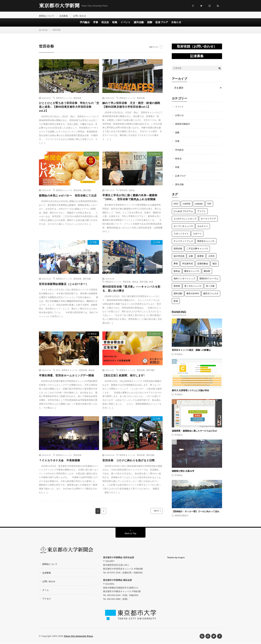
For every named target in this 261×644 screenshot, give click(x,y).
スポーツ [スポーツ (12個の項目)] (197, 237)
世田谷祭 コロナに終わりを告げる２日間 (132, 475)
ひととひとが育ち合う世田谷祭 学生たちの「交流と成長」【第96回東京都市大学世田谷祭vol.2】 (68, 111)
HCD (58, 381)
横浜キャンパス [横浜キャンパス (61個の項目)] (192, 274)
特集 (115, 25)
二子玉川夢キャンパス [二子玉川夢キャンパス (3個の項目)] (197, 252)
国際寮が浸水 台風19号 (183, 474)
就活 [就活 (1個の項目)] (215, 267)
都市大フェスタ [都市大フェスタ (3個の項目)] (211, 296)
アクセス (47, 611)
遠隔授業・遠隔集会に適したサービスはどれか (196, 434)
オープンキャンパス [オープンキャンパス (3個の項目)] (183, 229)
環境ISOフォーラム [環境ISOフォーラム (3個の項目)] (209, 282)
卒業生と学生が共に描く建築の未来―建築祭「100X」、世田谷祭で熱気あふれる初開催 (132, 204)
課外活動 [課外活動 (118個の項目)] (178, 296)
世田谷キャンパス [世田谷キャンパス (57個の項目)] (206, 244)
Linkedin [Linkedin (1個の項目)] (199, 207)
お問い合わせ (82, 16)
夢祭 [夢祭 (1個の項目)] (176, 267)
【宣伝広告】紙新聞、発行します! (126, 386)
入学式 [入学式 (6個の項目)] (211, 259)
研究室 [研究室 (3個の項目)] (177, 289)
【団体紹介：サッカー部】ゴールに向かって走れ (196, 514)
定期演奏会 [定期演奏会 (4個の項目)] (203, 267)
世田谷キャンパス (64, 101)
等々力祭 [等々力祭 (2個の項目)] (210, 289)
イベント (126, 25)
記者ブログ (162, 25)
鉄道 (151, 291)
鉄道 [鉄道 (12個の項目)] (176, 304)
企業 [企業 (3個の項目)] (191, 259)
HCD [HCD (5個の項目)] (176, 207)
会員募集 (65, 16)
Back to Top (131, 546)
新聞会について (47, 16)
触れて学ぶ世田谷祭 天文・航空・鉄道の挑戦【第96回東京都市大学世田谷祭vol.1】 (132, 108)
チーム (46, 602)
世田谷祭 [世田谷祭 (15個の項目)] (178, 252)
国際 (150, 25)
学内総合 (85, 25)
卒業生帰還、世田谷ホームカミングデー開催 (68, 388)
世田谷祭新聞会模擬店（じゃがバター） (67, 294)
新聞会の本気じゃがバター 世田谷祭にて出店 (68, 202)
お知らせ (176, 25)
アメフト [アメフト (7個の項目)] (202, 214)
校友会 (105, 25)
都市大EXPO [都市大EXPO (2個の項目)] (193, 296)
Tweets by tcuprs (176, 570)
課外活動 (139, 25)
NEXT (153, 526)
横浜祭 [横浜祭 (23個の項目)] (207, 274)
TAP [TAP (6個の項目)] (209, 207)
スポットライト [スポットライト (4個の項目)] (181, 237)
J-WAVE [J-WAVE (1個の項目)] (187, 207)
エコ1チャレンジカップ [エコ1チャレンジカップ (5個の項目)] (185, 222)
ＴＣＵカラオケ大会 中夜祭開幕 (62, 475)
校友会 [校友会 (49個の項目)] (177, 274)
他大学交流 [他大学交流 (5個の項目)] (179, 259)
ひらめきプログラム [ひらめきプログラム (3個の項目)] (183, 214)
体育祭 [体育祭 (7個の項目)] (200, 259)
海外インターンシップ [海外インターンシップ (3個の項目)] (184, 282)
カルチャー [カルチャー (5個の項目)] (203, 229)
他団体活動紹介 (183, 127)
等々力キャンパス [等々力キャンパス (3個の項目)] (193, 289)
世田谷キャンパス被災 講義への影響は (191, 353)
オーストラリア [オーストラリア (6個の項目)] (208, 222)
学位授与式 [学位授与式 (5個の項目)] (188, 267)
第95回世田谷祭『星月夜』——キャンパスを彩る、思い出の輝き (132, 299)
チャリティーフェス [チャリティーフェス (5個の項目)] (183, 244)
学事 (96, 25)
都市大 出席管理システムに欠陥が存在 (191, 393)
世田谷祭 (77, 101)
